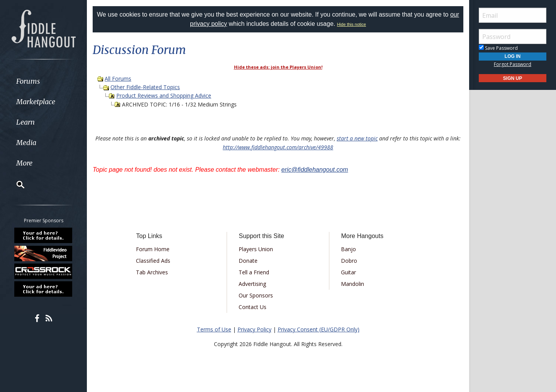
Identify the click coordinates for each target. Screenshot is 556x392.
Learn (25, 122)
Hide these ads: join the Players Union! (278, 67)
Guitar (348, 272)
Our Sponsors (256, 295)
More (24, 163)
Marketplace (36, 102)
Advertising (252, 284)
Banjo (348, 249)
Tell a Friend (254, 272)
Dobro (349, 261)
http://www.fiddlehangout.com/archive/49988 (278, 147)
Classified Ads (153, 261)
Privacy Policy (254, 329)
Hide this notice (352, 24)
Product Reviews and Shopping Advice (164, 95)
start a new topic (357, 138)
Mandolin (353, 284)
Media (26, 143)
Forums (28, 81)
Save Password (498, 48)
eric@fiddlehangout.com (315, 170)
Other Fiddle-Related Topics (145, 87)
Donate (248, 261)
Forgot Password (513, 64)
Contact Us (253, 307)
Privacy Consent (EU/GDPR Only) (319, 329)
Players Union (256, 249)
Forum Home (153, 249)
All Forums (118, 79)
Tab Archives (152, 272)
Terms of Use (214, 329)
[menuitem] (43, 81)
